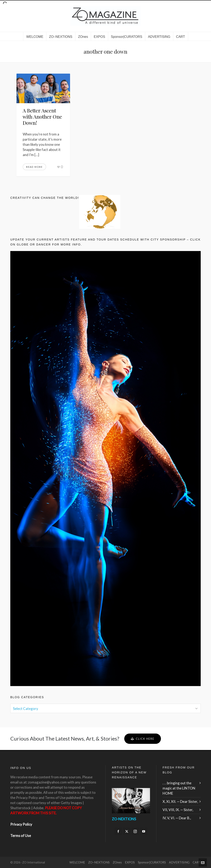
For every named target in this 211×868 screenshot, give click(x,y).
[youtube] (144, 831)
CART (197, 862)
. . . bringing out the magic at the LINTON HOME (179, 788)
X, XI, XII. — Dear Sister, (180, 801)
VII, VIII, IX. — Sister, (178, 810)
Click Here (143, 739)
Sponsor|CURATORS (152, 862)
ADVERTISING (179, 862)
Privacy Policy (21, 824)
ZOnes (117, 862)
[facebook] (118, 831)
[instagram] (135, 831)
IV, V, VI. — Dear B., (177, 818)
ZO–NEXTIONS (99, 862)
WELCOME (77, 862)
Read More (34, 167)
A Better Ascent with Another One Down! (42, 117)
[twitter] (127, 831)
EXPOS (130, 862)
